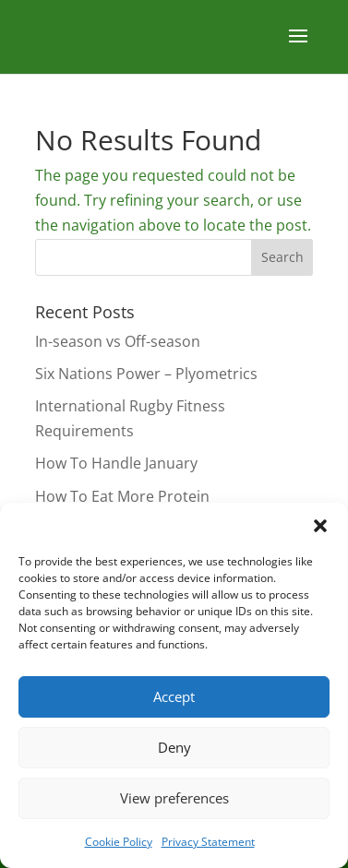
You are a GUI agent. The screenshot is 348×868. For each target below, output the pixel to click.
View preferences (174, 798)
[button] (320, 526)
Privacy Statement (208, 842)
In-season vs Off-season (118, 341)
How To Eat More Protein (122, 496)
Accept (174, 696)
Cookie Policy (119, 842)
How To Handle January (116, 463)
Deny (174, 747)
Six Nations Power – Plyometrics (146, 374)
